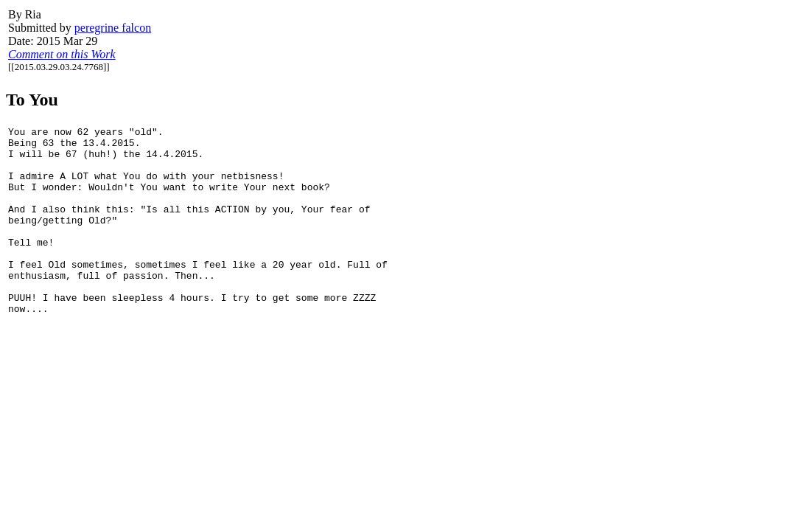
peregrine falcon (113, 28)
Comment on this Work (62, 54)
